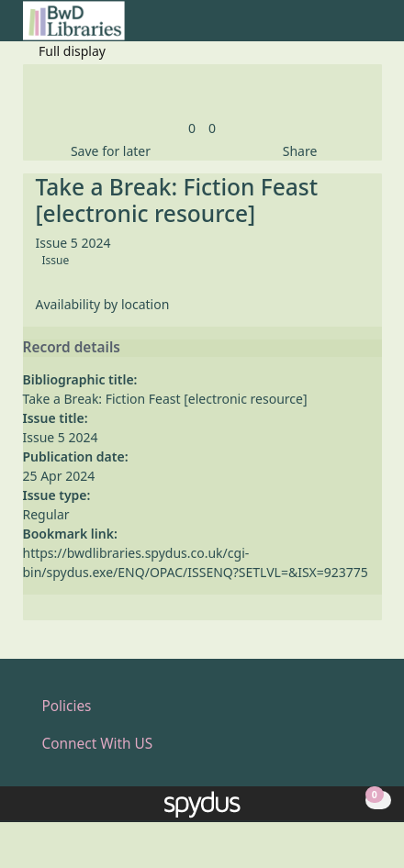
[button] (350, 28)
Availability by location (103, 304)
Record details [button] (72, 348)
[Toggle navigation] (372, 28)
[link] (192, 128)
